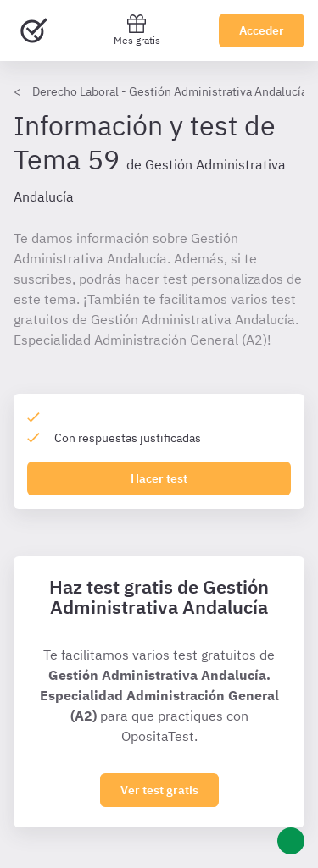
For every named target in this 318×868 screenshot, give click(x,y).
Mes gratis (137, 30)
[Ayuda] (291, 841)
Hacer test (159, 478)
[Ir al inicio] (34, 30)
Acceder (262, 30)
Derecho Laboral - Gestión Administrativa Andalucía (170, 91)
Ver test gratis (159, 790)
